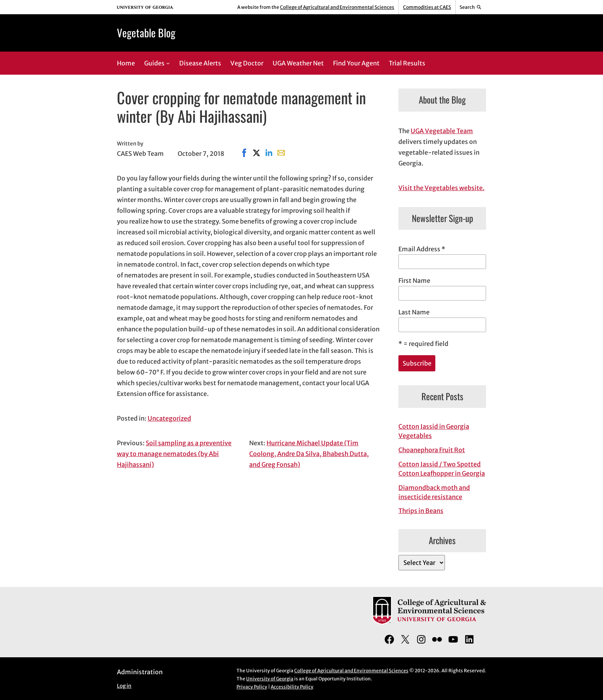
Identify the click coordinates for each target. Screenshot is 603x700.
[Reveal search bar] (471, 7)
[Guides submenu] (168, 63)
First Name (414, 281)
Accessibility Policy (292, 687)
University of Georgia (270, 679)
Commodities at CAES (427, 7)
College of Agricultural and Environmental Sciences (337, 7)
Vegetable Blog (146, 33)
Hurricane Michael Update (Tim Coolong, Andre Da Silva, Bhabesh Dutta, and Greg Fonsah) (309, 454)
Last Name (414, 312)
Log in (124, 686)
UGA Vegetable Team (442, 131)
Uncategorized (169, 418)
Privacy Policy (252, 687)
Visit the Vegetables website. (441, 188)
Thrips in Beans (421, 511)
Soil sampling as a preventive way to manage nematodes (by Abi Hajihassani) (174, 454)
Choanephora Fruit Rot (432, 450)
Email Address (422, 249)
